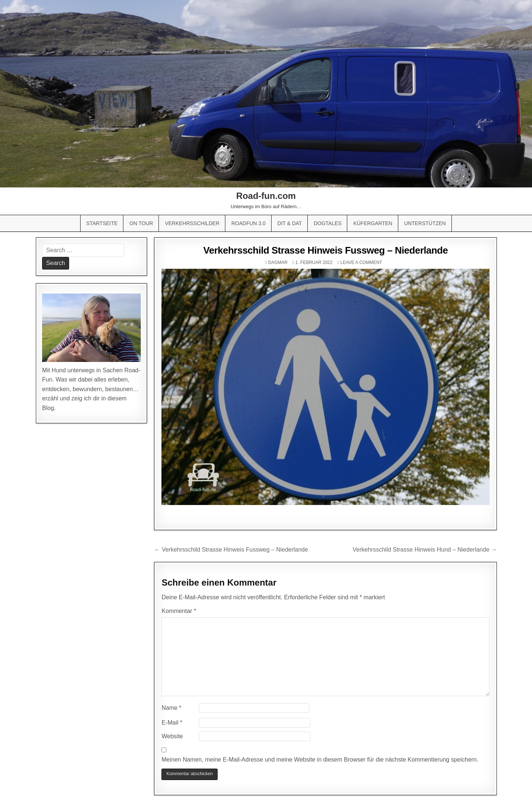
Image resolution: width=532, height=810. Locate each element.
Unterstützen (425, 223)
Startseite (102, 223)
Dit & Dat (290, 223)
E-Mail (172, 723)
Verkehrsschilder (192, 223)
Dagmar (278, 262)
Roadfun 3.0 (248, 223)
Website (172, 736)
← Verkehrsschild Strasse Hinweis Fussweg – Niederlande (231, 550)
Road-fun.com (266, 196)
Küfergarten (373, 223)
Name (171, 708)
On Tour (141, 223)
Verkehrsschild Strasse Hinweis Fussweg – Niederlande (325, 250)
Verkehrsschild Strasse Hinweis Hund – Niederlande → (425, 550)
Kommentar (179, 611)
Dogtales (328, 223)
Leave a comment (361, 262)
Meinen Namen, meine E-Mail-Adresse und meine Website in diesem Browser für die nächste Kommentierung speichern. (320, 760)
